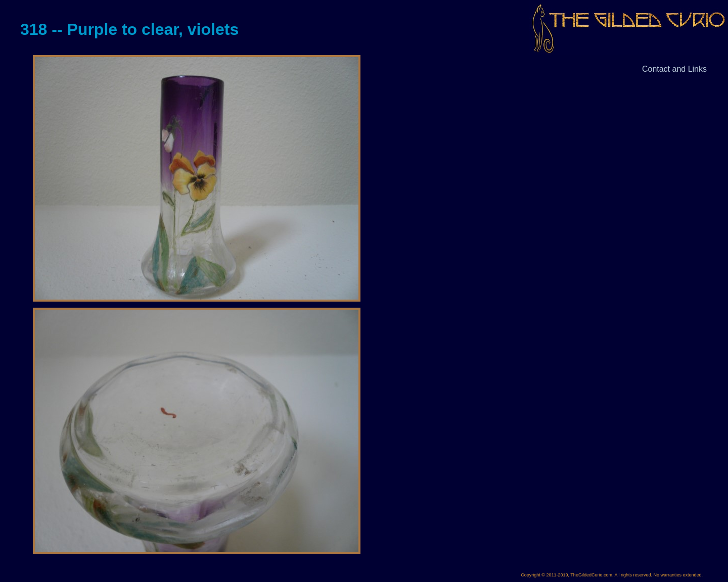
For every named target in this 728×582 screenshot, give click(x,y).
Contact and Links (674, 69)
